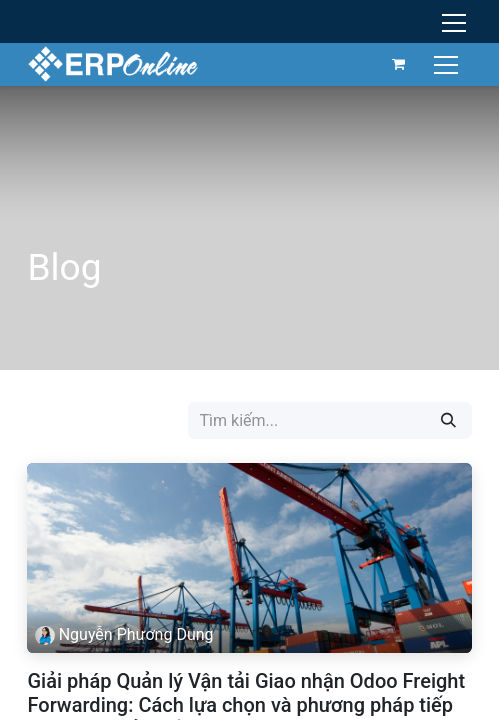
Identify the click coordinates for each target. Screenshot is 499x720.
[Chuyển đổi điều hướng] (448, 63)
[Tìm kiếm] (448, 420)
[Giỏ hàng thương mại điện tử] (399, 64)
